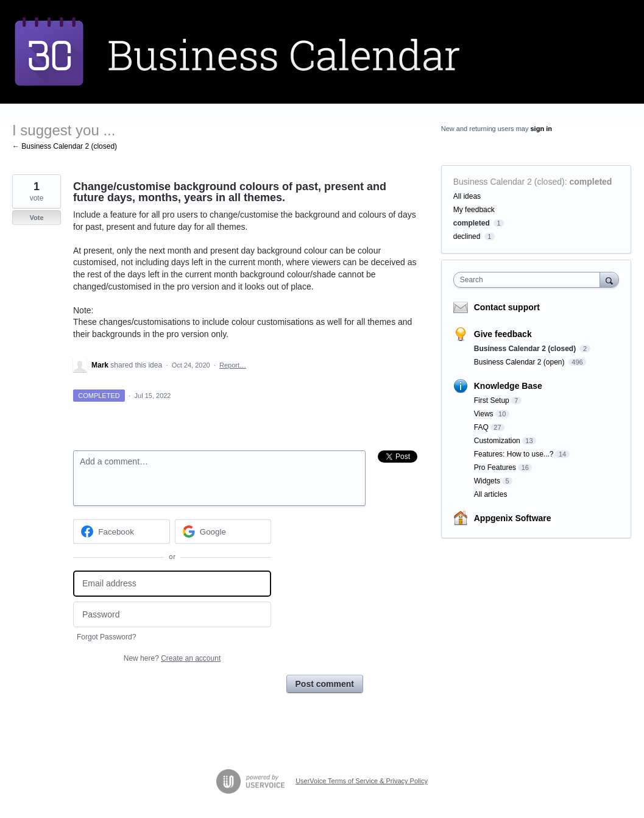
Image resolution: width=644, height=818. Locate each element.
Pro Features (495, 468)
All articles (491, 494)
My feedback (474, 210)
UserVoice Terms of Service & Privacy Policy (362, 781)
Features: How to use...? (514, 454)
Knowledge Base (508, 386)
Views (484, 414)
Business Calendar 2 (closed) (509, 182)
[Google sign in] (223, 532)
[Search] (609, 279)
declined (467, 237)
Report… (233, 365)
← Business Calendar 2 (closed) (65, 146)
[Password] (172, 615)
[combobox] (530, 280)
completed (590, 182)
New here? (172, 658)
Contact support (507, 307)
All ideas (467, 196)
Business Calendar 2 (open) (520, 362)
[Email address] (172, 584)
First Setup (492, 400)
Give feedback (503, 334)
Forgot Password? (106, 637)
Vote (36, 218)
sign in (541, 129)
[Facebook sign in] (122, 532)
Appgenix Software (513, 518)
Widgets (487, 481)
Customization (497, 441)
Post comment (325, 684)
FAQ (481, 427)
